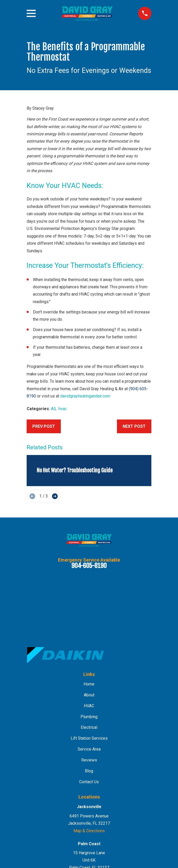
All (53, 409)
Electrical (89, 727)
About (89, 695)
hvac (63, 409)
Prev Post (44, 426)
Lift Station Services (89, 738)
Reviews (89, 760)
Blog (89, 771)
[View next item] (55, 496)
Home (89, 684)
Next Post (134, 426)
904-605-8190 (89, 566)
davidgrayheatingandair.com (85, 396)
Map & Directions (89, 831)
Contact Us (89, 782)
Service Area (89, 749)
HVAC (89, 706)
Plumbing (89, 717)
